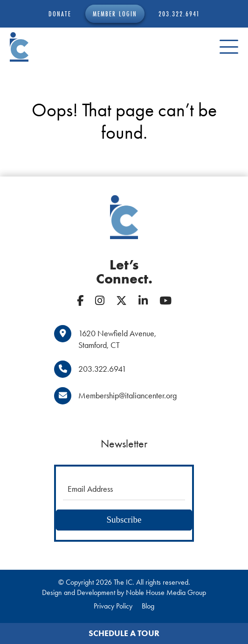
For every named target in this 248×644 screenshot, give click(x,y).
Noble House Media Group (166, 592)
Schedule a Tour (124, 633)
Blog (148, 606)
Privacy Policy (113, 606)
